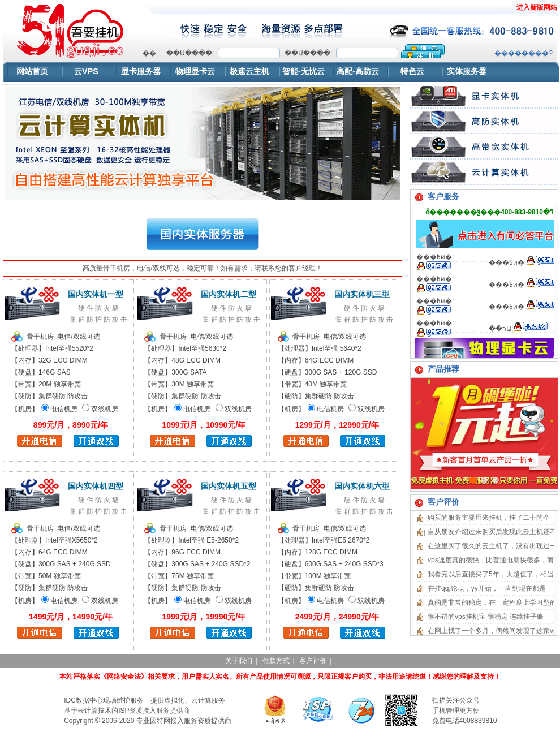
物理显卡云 (195, 71)
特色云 (412, 71)
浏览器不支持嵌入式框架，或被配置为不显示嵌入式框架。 (348, 51)
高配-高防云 (358, 71)
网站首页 (32, 71)
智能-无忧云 (303, 71)
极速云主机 (249, 71)
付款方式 (276, 661)
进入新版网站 (537, 7)
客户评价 (313, 661)
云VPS (86, 71)
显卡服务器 (141, 71)
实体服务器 (467, 71)
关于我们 (239, 661)
